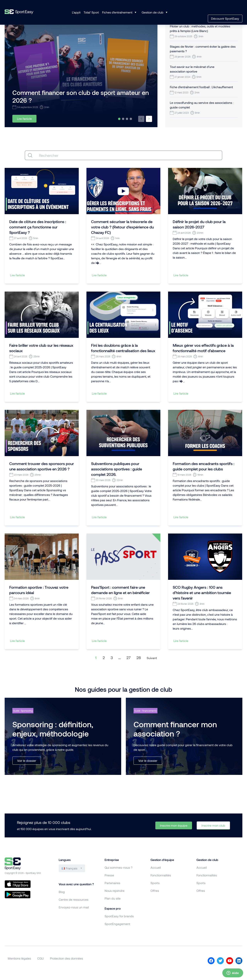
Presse (109, 875)
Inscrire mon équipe (174, 825)
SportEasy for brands (119, 916)
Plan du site (113, 898)
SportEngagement (117, 924)
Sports (155, 883)
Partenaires (112, 883)
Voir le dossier (27, 761)
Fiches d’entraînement (117, 12)
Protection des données (66, 958)
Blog (62, 892)
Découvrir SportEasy (225, 18)
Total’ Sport (91, 12)
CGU (41, 958)
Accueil (156, 867)
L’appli (76, 12)
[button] (141, 119)
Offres (155, 891)
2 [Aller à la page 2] (104, 658)
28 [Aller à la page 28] (139, 658)
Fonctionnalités (161, 875)
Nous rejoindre (115, 891)
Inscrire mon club (213, 825)
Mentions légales (19, 958)
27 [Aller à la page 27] (129, 658)
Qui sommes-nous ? (118, 867)
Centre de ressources (74, 899)
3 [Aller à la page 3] (112, 658)
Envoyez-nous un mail (74, 907)
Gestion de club (153, 12)
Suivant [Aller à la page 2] (152, 658)
